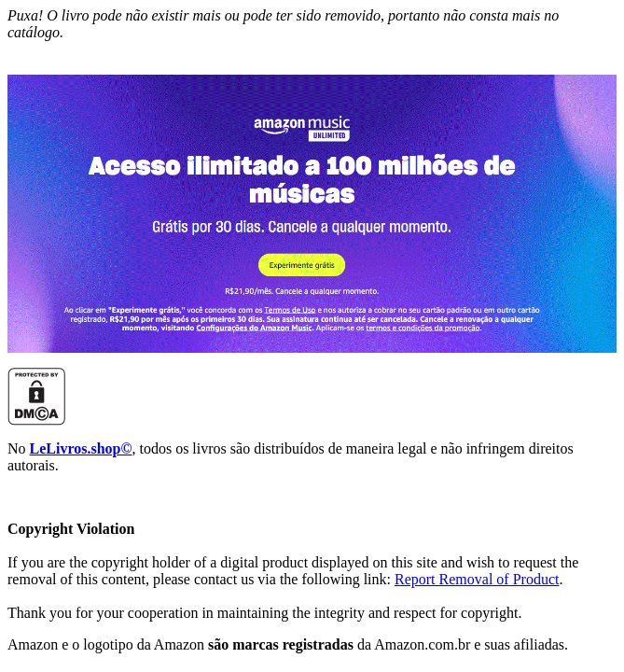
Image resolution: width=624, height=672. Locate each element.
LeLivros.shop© (81, 448)
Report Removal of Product (477, 579)
